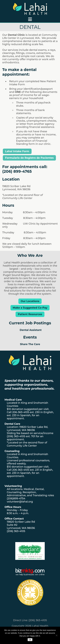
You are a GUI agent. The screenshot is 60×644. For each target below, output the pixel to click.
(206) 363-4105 (16, 436)
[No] (56, 635)
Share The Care (30, 344)
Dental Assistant (31, 330)
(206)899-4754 (16, 499)
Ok (30, 640)
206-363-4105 (21, 412)
